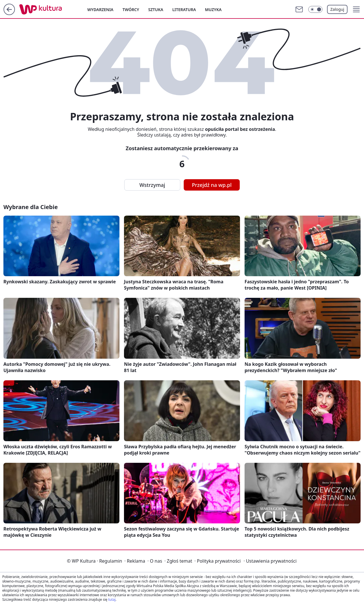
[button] (356, 9)
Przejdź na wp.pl (212, 185)
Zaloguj (337, 9)
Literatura (184, 10)
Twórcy (131, 10)
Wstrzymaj (152, 185)
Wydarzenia (100, 10)
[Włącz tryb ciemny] (315, 9)
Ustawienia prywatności (270, 561)
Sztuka (156, 10)
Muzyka (213, 10)
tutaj (112, 599)
